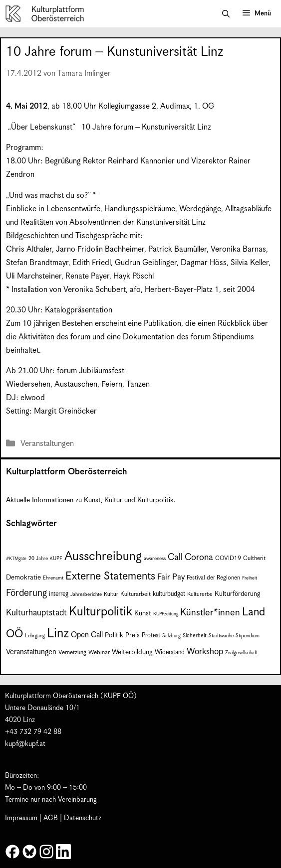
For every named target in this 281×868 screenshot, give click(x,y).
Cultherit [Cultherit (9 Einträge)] (254, 558)
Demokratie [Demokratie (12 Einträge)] (23, 578)
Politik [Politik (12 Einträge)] (114, 635)
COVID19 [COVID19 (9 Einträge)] (228, 558)
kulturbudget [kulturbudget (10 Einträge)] (169, 594)
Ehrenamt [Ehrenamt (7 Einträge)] (53, 578)
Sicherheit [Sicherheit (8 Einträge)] (195, 636)
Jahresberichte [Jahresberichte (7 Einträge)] (86, 594)
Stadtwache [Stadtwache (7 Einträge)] (221, 636)
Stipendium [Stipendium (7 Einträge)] (248, 636)
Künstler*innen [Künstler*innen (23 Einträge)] (210, 613)
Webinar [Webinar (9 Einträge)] (99, 652)
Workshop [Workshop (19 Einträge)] (205, 652)
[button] (226, 14)
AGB (51, 818)
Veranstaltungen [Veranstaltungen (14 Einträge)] (31, 652)
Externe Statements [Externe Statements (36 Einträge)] (110, 576)
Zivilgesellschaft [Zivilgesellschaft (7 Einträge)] (241, 653)
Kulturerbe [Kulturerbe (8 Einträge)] (200, 594)
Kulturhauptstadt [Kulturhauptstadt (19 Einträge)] (36, 613)
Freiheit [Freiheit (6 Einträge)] (250, 578)
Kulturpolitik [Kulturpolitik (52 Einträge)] (101, 612)
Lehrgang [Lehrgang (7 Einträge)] (35, 636)
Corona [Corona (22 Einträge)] (199, 557)
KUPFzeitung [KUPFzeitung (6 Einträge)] (166, 614)
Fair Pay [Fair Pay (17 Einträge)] (171, 577)
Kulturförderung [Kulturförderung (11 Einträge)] (237, 594)
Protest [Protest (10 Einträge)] (151, 636)
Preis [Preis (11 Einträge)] (133, 636)
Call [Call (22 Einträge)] (175, 557)
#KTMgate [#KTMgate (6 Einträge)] (16, 559)
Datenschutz (83, 818)
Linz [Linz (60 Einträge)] (58, 634)
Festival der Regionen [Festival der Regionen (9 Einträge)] (213, 578)
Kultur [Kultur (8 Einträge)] (111, 594)
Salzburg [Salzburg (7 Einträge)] (171, 636)
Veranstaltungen (47, 444)
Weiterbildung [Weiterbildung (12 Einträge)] (132, 652)
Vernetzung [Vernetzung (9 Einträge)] (72, 652)
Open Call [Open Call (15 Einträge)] (87, 635)
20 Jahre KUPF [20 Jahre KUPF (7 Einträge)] (45, 559)
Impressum (21, 818)
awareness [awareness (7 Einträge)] (155, 559)
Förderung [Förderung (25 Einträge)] (26, 593)
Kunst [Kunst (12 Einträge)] (143, 613)
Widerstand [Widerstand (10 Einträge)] (170, 652)
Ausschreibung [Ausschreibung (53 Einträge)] (103, 557)
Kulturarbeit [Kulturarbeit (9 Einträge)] (136, 594)
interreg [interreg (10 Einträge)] (59, 594)
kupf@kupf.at (25, 744)
